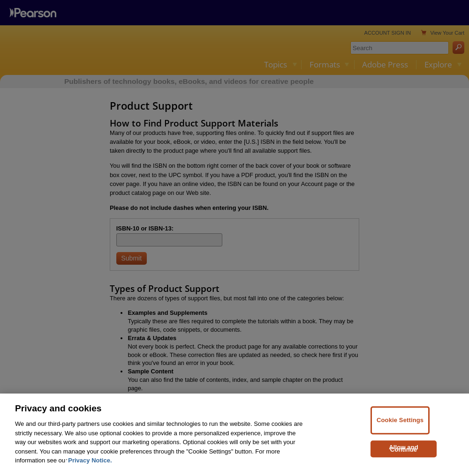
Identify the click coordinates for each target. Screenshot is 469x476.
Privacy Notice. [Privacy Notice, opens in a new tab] (90, 460)
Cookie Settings (400, 420)
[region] (234, 435)
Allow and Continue (404, 448)
